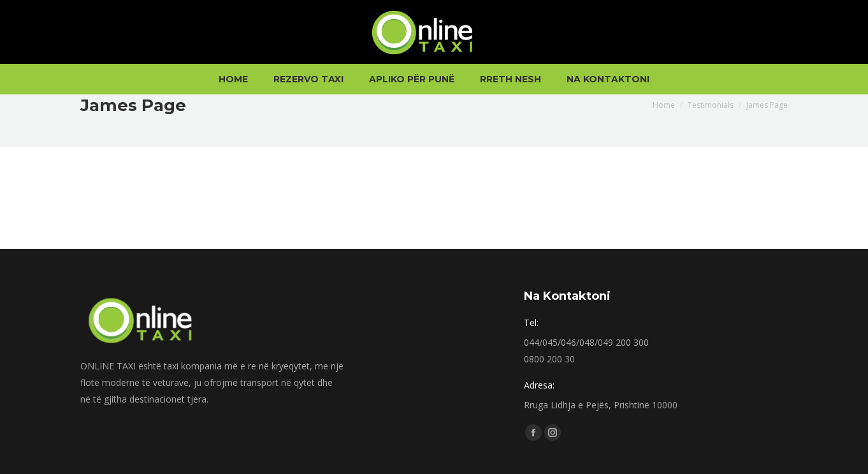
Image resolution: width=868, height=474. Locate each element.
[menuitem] (233, 79)
